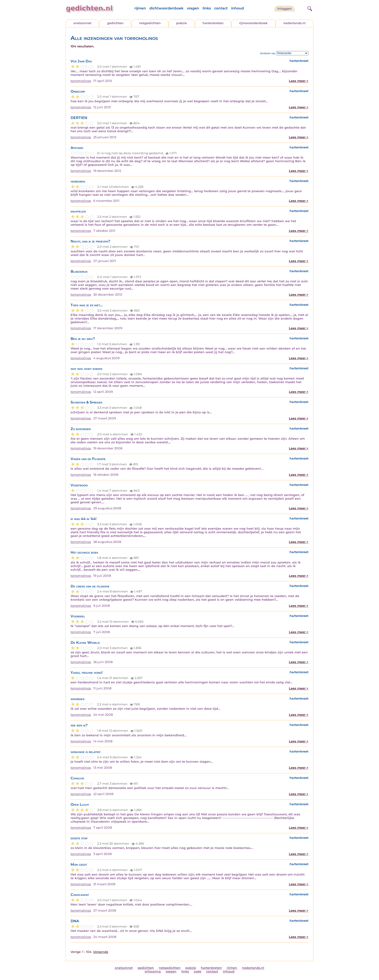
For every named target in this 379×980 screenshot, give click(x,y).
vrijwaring (153, 971)
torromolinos (81, 81)
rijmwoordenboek (253, 23)
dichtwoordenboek (166, 8)
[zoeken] (309, 8)
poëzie (182, 23)
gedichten (115, 23)
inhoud (237, 8)
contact (221, 8)
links (207, 8)
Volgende (101, 952)
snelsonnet (82, 23)
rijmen (140, 8)
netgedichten (150, 23)
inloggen (284, 9)
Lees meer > (299, 81)
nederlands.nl (294, 23)
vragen (193, 8)
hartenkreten (213, 23)
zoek (198, 971)
